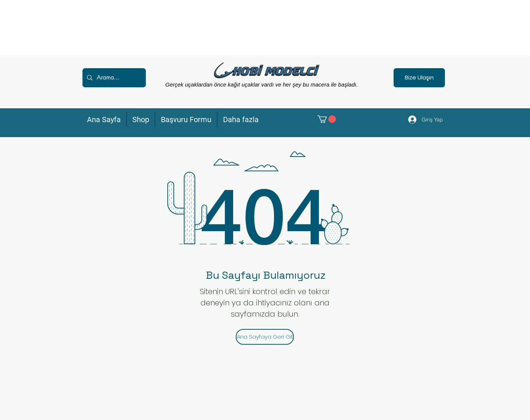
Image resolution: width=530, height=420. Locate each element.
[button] (327, 119)
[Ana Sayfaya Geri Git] (265, 337)
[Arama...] (113, 78)
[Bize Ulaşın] (419, 78)
